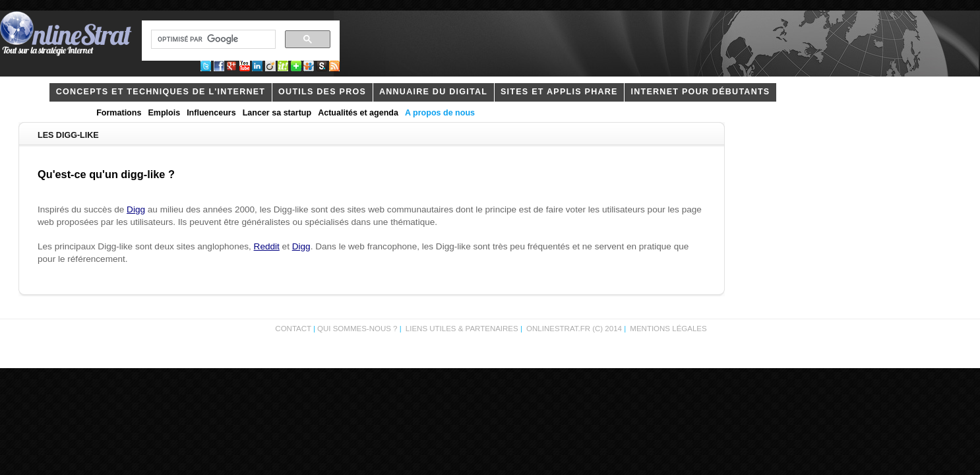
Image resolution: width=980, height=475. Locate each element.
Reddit (267, 246)
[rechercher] (212, 40)
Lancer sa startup (277, 113)
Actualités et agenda (358, 113)
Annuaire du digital (433, 92)
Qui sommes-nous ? (358, 329)
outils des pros (322, 92)
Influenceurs (211, 113)
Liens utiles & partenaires (462, 329)
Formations (119, 113)
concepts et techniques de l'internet (161, 92)
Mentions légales (668, 329)
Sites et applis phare (559, 92)
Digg (136, 209)
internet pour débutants (700, 92)
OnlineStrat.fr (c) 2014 (574, 329)
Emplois (164, 113)
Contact (293, 329)
